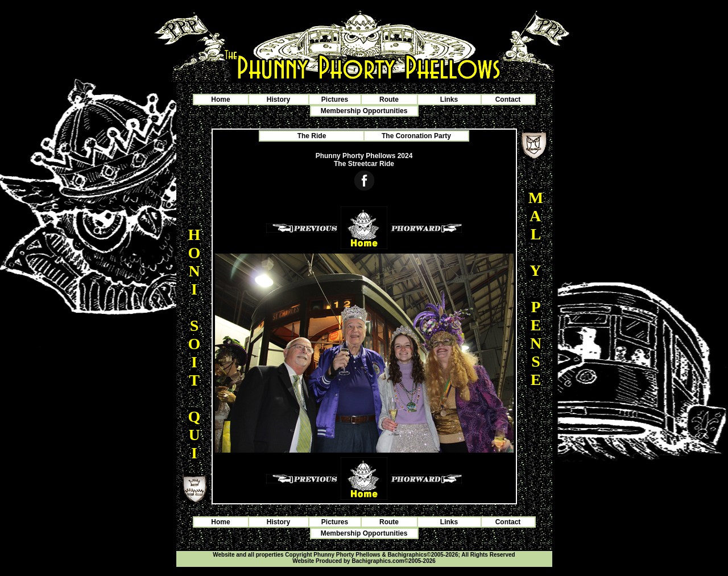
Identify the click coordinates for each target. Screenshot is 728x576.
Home (220, 100)
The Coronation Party (416, 136)
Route (389, 100)
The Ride (312, 136)
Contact (508, 100)
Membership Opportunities (364, 111)
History (278, 100)
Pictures (335, 100)
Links (449, 100)
